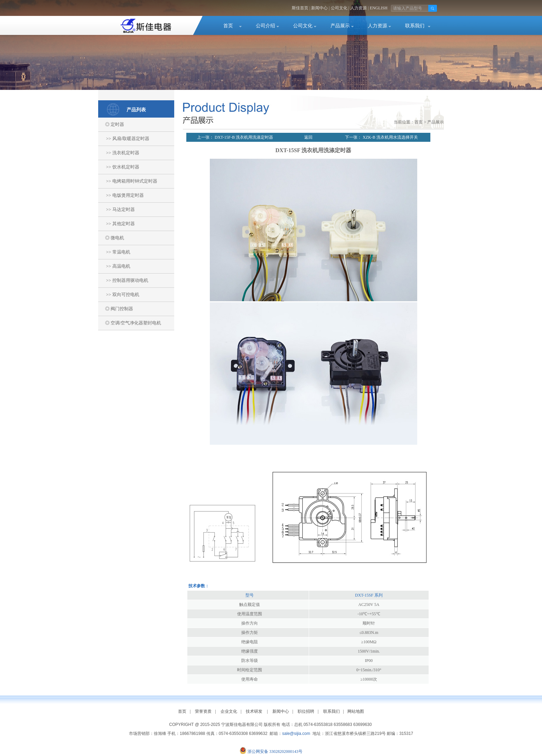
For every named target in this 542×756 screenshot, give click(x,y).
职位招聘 (306, 711)
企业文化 (229, 711)
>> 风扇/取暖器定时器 (124, 139)
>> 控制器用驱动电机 (123, 280)
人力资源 (358, 8)
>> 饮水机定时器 (119, 167)
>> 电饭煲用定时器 (121, 195)
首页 (228, 26)
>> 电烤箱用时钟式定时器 (128, 181)
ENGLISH (379, 8)
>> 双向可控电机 (119, 294)
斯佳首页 (300, 8)
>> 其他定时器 (116, 224)
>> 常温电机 (114, 252)
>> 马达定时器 (116, 209)
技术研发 (254, 711)
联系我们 (415, 26)
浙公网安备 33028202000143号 (275, 752)
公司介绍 (265, 26)
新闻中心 (319, 8)
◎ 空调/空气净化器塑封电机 (130, 323)
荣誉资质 (203, 711)
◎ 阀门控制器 (116, 309)
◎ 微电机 (111, 238)
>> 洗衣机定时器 (119, 153)
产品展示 (340, 26)
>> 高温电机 (114, 266)
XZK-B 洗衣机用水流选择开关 (390, 137)
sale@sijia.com (296, 734)
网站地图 (356, 711)
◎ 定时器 (111, 124)
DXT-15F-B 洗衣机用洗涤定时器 (243, 137)
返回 (308, 137)
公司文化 (339, 8)
